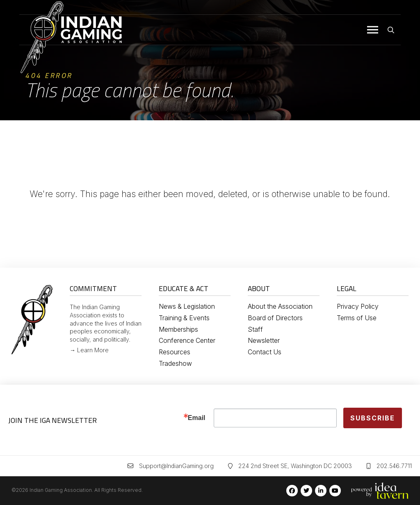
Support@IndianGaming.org (176, 466)
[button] (372, 30)
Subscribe (373, 418)
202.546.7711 (394, 466)
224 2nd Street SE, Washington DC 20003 (295, 466)
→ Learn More (89, 350)
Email (197, 418)
